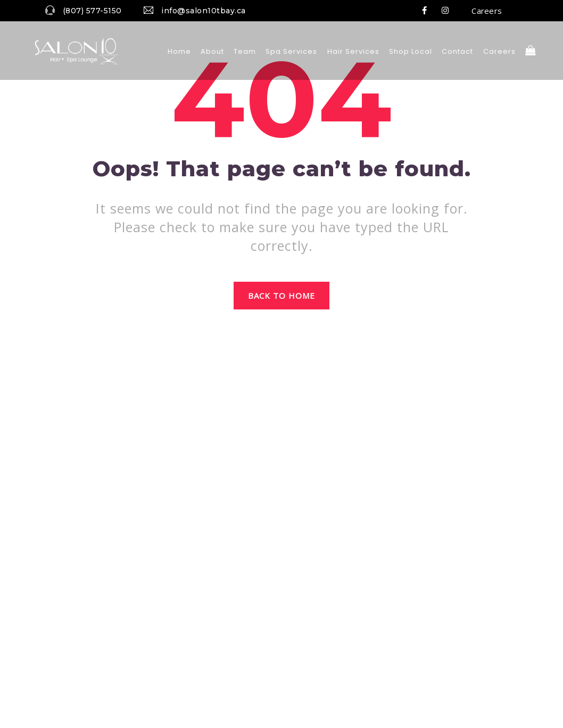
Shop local (411, 51)
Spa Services (291, 51)
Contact (457, 51)
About (212, 51)
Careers (487, 11)
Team (245, 51)
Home (179, 51)
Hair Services (353, 51)
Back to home (282, 296)
